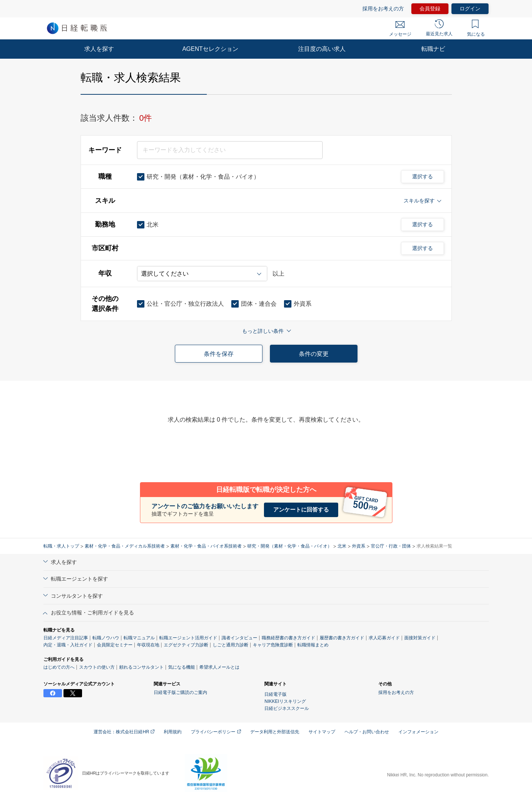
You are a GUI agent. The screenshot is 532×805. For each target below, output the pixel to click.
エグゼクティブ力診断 (186, 645)
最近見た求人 (439, 28)
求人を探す (99, 49)
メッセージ (400, 29)
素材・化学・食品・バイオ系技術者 (206, 546)
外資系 (359, 546)
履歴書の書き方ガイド (342, 638)
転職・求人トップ (61, 546)
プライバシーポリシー (216, 732)
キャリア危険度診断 (273, 645)
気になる (476, 28)
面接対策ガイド (420, 638)
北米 (342, 546)
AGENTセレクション (210, 49)
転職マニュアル (139, 638)
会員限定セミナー (115, 645)
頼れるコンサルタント (141, 667)
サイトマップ (322, 732)
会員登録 (430, 9)
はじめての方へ (59, 667)
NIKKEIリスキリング (285, 701)
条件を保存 (219, 354)
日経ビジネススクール (287, 708)
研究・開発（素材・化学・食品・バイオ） (290, 546)
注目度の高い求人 (322, 49)
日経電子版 (275, 694)
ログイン (470, 9)
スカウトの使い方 (97, 667)
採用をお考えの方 (383, 9)
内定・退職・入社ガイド (68, 645)
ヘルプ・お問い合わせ (367, 732)
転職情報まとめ (313, 645)
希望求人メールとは (219, 667)
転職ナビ (433, 49)
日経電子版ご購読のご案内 (180, 692)
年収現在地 (148, 645)
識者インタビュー (239, 638)
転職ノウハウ (106, 638)
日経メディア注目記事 (66, 638)
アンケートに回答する (301, 509)
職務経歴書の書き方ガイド (288, 638)
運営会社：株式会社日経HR (124, 732)
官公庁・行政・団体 (391, 546)
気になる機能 (182, 667)
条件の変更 (314, 354)
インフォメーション (418, 732)
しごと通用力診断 (231, 645)
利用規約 (173, 732)
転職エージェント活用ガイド (188, 638)
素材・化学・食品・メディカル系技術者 (125, 546)
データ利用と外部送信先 (275, 732)
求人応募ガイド (384, 638)
